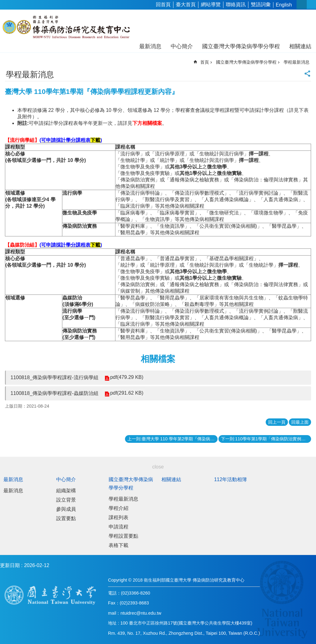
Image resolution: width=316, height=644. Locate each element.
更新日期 (10, 565)
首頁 (205, 62)
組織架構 (66, 491)
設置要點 (66, 518)
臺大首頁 (186, 4)
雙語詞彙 (261, 4)
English (284, 5)
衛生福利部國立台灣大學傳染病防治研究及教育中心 (67, 27)
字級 (302, 4)
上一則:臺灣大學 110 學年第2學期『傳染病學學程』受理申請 (173, 439)
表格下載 (118, 545)
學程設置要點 (123, 536)
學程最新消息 (297, 62)
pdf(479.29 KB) (127, 377)
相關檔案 (158, 359)
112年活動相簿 (231, 479)
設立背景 (66, 500)
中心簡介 (182, 46)
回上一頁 (277, 422)
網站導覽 (211, 4)
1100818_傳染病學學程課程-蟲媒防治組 (54, 393)
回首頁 (163, 4)
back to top (301, 629)
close (158, 467)
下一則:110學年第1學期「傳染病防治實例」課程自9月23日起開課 (266, 439)
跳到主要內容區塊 (3, 3)
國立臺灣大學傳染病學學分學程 (241, 46)
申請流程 (118, 527)
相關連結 (300, 46)
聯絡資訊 (236, 4)
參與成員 (66, 509)
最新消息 (150, 46)
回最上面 (300, 422)
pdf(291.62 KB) (127, 393)
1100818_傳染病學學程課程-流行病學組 (54, 377)
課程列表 (118, 517)
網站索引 (311, 4)
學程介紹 (118, 508)
